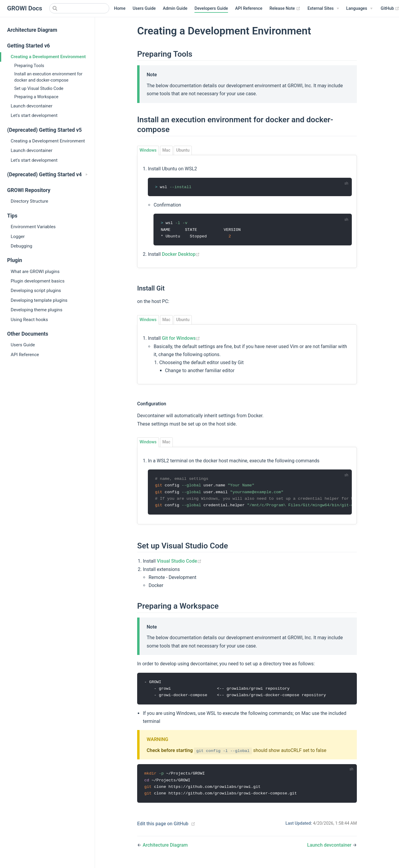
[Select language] (359, 9)
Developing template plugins (39, 300)
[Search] (79, 8)
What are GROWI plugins (35, 272)
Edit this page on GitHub (163, 827)
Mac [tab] (166, 150)
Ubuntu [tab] (183, 150)
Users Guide (144, 8)
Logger (18, 237)
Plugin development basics (38, 281)
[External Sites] (323, 9)
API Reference (249, 8)
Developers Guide (211, 8)
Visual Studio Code (179, 563)
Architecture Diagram (32, 30)
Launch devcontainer (32, 106)
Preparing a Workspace (36, 97)
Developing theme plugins (37, 310)
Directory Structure (29, 201)
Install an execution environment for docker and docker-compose (48, 77)
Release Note (285, 9)
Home (120, 8)
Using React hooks (29, 320)
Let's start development (34, 115)
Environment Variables (33, 227)
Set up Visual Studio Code (39, 89)
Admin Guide (175, 8)
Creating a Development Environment (48, 57)
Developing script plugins (36, 291)
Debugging (22, 246)
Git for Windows (181, 339)
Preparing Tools (29, 66)
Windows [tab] (148, 150)
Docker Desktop (181, 255)
